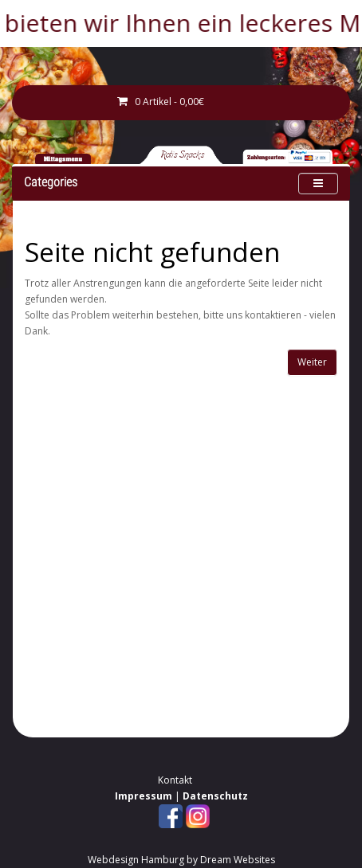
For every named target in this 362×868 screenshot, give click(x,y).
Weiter (312, 362)
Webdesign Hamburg (136, 860)
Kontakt (175, 780)
